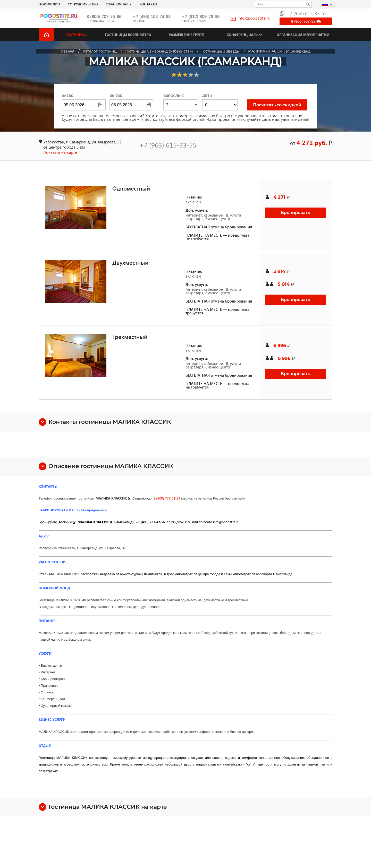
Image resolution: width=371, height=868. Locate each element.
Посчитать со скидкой (277, 105)
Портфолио (49, 4)
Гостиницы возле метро (128, 35)
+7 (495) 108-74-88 (152, 16)
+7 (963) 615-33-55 (303, 13)
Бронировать (295, 213)
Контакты (148, 4)
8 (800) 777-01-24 (167, 498)
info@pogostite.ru (250, 18)
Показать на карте (60, 152)
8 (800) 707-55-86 (104, 16)
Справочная (117, 4)
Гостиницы (77, 35)
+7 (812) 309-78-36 (201, 16)
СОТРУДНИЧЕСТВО (83, 4)
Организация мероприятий (303, 35)
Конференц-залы (243, 35)
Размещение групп (187, 35)
